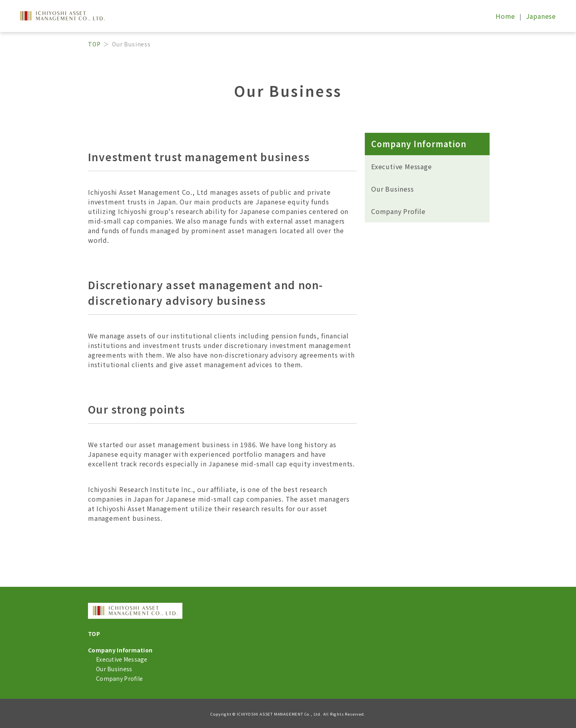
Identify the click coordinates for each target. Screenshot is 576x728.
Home (506, 16)
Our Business (393, 189)
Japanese (541, 16)
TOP (94, 44)
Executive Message (402, 166)
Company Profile (398, 211)
